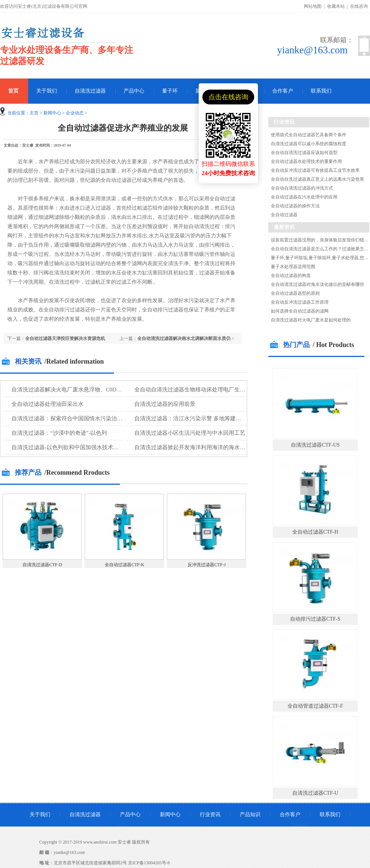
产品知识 (250, 814)
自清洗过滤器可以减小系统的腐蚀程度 (309, 144)
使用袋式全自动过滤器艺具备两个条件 (309, 135)
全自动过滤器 (284, 215)
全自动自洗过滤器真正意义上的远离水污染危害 (317, 179)
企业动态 (75, 113)
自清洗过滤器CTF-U (315, 793)
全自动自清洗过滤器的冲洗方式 (302, 188)
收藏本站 (336, 6)
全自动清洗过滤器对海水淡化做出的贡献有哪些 (317, 284)
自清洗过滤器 (90, 91)
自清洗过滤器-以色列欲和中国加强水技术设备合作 (73, 447)
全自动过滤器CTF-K (125, 565)
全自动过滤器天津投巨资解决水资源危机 (65, 338)
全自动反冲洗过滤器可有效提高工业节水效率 (315, 170)
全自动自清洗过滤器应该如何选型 (304, 153)
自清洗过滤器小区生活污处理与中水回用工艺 (190, 433)
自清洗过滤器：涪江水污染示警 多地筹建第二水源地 (199, 418)
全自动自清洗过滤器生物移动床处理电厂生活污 (193, 390)
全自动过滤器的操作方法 (295, 206)
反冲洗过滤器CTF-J (207, 565)
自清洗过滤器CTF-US (315, 445)
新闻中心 (52, 113)
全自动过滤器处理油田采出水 (48, 404)
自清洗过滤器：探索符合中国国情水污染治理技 (70, 418)
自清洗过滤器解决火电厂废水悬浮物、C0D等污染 (72, 390)
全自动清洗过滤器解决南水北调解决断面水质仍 (184, 338)
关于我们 (47, 91)
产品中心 (134, 91)
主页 (34, 113)
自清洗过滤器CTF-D (42, 565)
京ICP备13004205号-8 (149, 863)
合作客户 (283, 91)
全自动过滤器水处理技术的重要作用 (306, 161)
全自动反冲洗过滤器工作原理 (300, 302)
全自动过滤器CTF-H (315, 532)
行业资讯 (210, 814)
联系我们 (321, 91)
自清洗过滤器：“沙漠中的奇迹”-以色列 (59, 433)
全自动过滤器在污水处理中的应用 (304, 197)
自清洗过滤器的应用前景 (165, 404)
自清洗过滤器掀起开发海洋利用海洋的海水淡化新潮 (198, 447)
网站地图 (313, 6)
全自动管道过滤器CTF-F (315, 706)
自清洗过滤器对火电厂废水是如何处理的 (311, 320)
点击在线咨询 (228, 97)
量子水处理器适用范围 (293, 267)
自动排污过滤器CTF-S (315, 619)
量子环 (170, 91)
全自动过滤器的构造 (291, 276)
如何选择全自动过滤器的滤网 (300, 311)
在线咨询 (359, 6)
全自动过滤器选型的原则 (295, 293)
